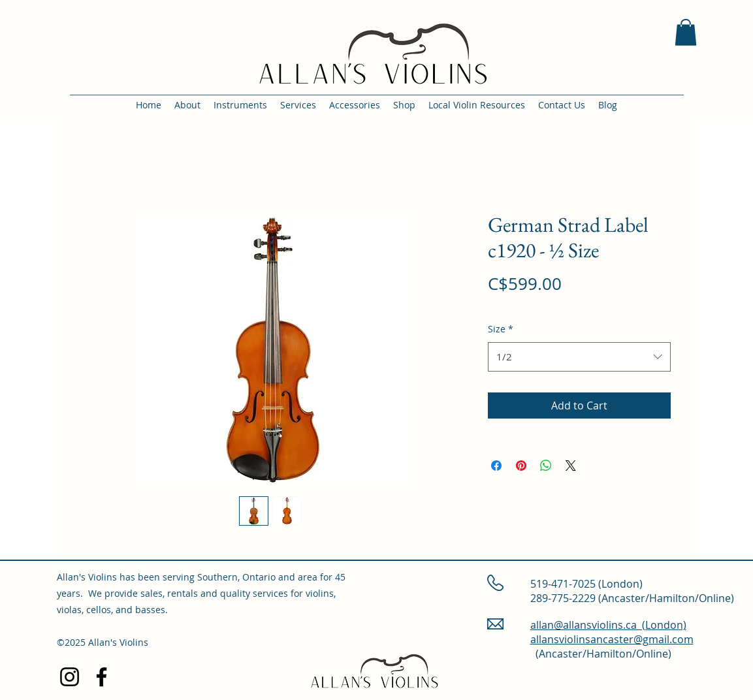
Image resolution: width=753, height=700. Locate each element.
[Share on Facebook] (496, 466)
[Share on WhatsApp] (546, 466)
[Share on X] (571, 466)
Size (501, 329)
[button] (686, 32)
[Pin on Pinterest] (521, 466)
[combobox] (579, 357)
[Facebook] (102, 677)
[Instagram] (70, 677)
